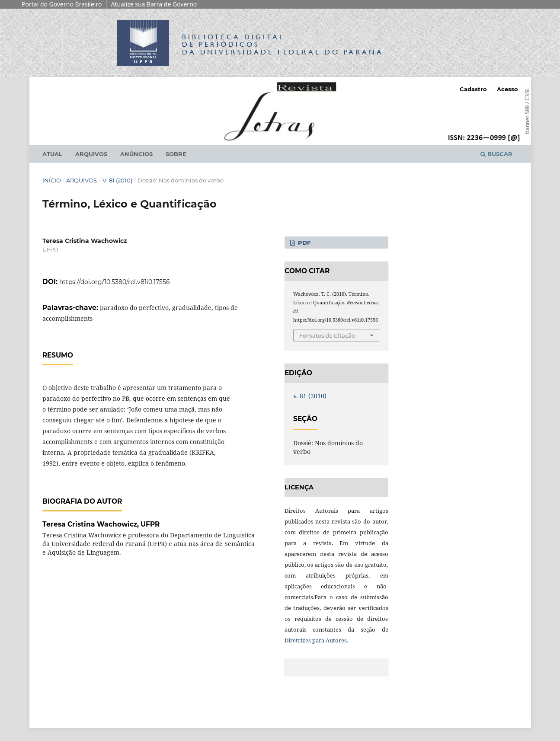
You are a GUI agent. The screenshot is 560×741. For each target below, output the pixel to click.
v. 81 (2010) (117, 180)
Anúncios (136, 154)
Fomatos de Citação (327, 335)
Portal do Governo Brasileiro (62, 4)
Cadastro (473, 89)
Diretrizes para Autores (316, 640)
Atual (52, 154)
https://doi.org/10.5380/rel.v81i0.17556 (115, 282)
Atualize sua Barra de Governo (154, 4)
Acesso (507, 89)
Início (52, 180)
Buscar (496, 154)
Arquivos (91, 154)
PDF (303, 243)
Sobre (176, 154)
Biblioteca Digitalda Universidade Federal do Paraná (283, 44)
